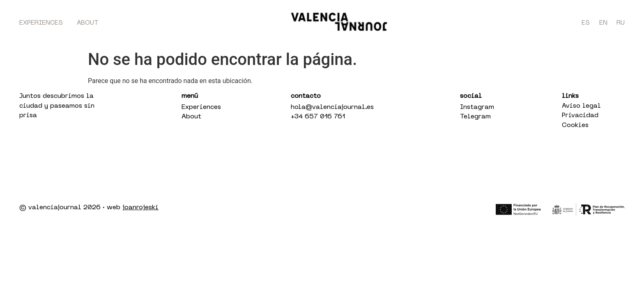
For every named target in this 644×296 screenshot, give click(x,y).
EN (603, 23)
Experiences (41, 23)
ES (586, 23)
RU (621, 23)
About (88, 23)
